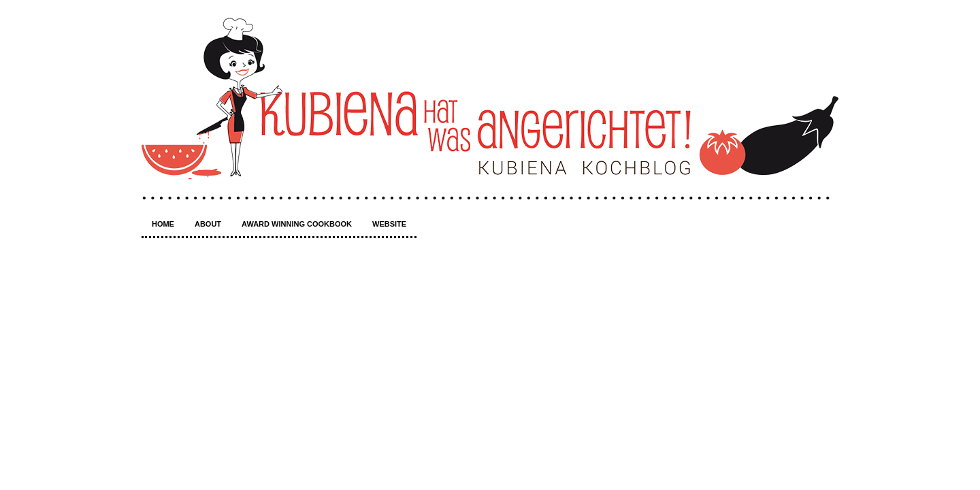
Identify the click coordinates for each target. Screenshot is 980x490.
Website (389, 224)
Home (163, 224)
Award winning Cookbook (297, 224)
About (208, 224)
